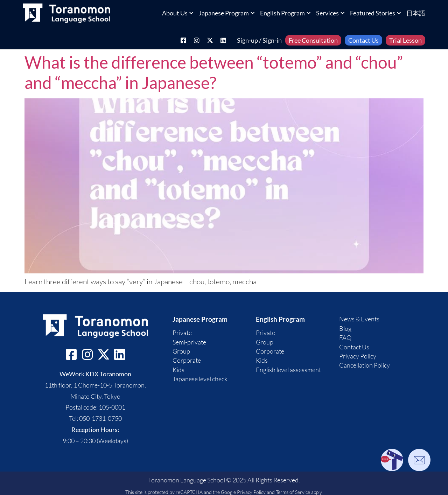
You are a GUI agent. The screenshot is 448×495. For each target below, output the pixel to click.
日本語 (416, 13)
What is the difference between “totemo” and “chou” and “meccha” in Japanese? (214, 72)
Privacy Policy (251, 492)
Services (330, 13)
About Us (178, 13)
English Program (285, 13)
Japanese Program (227, 13)
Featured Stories (375, 13)
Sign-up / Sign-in (259, 40)
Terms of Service (293, 492)
